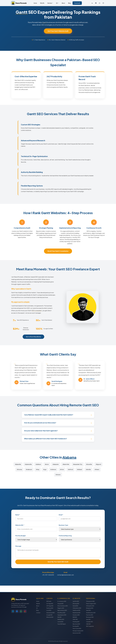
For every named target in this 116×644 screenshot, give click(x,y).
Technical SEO (50, 608)
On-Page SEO (50, 604)
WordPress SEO (61, 613)
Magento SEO (61, 608)
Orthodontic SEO (77, 608)
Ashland (79, 469)
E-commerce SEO (62, 601)
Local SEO (49, 610)
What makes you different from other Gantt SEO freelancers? (46, 439)
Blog (69, 3)
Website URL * (20, 525)
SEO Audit (49, 601)
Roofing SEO (76, 626)
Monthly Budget (21, 536)
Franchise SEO (90, 615)
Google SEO (49, 615)
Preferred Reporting (65, 536)
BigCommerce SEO (62, 610)
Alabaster (56, 464)
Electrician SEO (76, 624)
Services (50, 3)
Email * (61, 515)
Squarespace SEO (62, 615)
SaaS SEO (88, 610)
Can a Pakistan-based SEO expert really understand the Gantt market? (49, 415)
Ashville (88, 469)
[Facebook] (96, 3)
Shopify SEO (60, 604)
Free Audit (77, 3)
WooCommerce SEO (63, 606)
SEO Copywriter (90, 626)
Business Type (63, 525)
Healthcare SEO (77, 610)
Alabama (69, 457)
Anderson (29, 469)
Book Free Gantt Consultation (58, 251)
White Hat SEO (50, 617)
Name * (18, 515)
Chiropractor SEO (90, 601)
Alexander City (78, 464)
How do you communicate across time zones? (40, 423)
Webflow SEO (61, 619)
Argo (45, 469)
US (57, 3)
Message (18, 546)
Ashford (70, 469)
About (63, 3)
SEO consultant (37, 313)
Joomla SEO (60, 622)
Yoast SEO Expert (62, 624)
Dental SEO (75, 606)
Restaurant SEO (90, 617)
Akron (47, 464)
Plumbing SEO (76, 622)
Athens (97, 469)
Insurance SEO (76, 615)
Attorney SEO (76, 604)
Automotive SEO (77, 633)
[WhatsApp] (100, 3)
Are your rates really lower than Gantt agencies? (41, 431)
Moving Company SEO (78, 631)
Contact (38, 613)
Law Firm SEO (76, 601)
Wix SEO (59, 617)
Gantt (22, 12)
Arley (38, 469)
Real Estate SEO (77, 613)
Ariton (62, 469)
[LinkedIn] (92, 3)
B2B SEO (75, 617)
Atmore (58, 475)
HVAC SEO (75, 619)
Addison (38, 464)
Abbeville (18, 464)
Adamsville (28, 464)
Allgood (98, 464)
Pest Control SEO (77, 629)
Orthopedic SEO (90, 606)
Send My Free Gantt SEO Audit (58, 562)
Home (35, 3)
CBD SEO (88, 624)
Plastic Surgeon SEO (91, 604)
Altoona (19, 469)
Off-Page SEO (50, 606)
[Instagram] (103, 3)
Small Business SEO (91, 613)
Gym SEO (88, 619)
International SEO (51, 613)
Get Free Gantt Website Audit (58, 31)
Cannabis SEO (89, 622)
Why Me (42, 3)
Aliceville (89, 464)
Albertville (66, 464)
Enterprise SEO (90, 608)
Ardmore (53, 469)
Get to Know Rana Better (33, 339)
